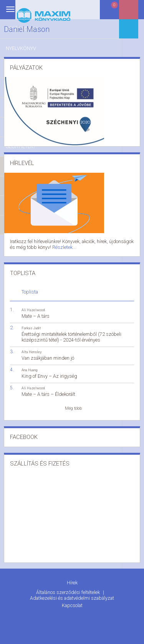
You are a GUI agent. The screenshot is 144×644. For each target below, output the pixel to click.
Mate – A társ (36, 314)
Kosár (115, 13)
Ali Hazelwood (33, 308)
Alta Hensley (31, 350)
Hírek (72, 581)
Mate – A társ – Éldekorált (48, 393)
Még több (73, 407)
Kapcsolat (72, 602)
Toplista (30, 290)
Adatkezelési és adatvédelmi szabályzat (72, 595)
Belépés (134, 12)
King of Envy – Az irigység (49, 375)
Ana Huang (29, 368)
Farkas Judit (31, 326)
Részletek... (53, 246)
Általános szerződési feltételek (69, 590)
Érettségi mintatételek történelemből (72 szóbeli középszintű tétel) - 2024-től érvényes (71, 335)
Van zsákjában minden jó (48, 356)
